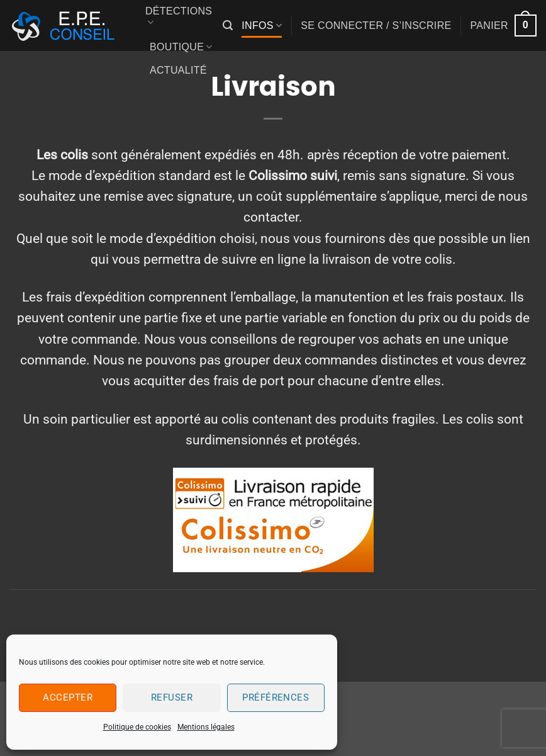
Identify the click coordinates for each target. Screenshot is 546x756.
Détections (179, 17)
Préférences (276, 697)
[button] (228, 25)
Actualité (178, 70)
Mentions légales (206, 727)
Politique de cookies (137, 727)
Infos (262, 25)
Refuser (172, 697)
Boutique (181, 47)
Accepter (68, 697)
